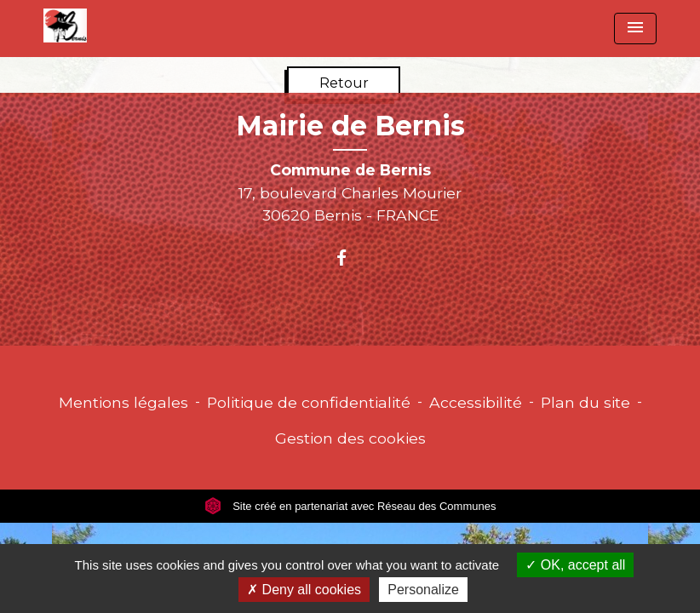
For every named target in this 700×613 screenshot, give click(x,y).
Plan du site (585, 402)
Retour (344, 83)
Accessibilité (476, 402)
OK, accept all (575, 565)
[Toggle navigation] (635, 29)
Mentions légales (123, 402)
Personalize (423, 590)
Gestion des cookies (350, 438)
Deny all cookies (304, 590)
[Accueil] (65, 26)
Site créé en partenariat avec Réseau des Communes (350, 506)
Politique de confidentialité (309, 402)
